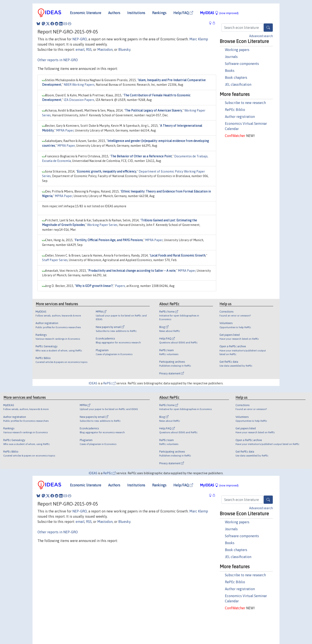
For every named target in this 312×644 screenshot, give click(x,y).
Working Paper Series (102, 225)
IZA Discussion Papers (79, 100)
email (80, 49)
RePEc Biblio (235, 110)
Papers (120, 286)
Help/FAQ (183, 13)
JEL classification (238, 84)
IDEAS (93, 383)
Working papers (237, 50)
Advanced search (261, 36)
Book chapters (236, 77)
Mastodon (105, 49)
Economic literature (86, 13)
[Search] (268, 28)
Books (230, 71)
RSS (89, 49)
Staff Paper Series (55, 260)
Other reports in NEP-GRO (58, 60)
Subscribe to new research (245, 103)
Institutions (136, 13)
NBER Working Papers (79, 85)
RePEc (109, 383)
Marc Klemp (199, 39)
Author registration (240, 117)
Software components (242, 64)
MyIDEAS (219, 13)
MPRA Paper (65, 130)
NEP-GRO (80, 39)
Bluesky (124, 49)
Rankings (159, 13)
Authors (114, 13)
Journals (231, 57)
